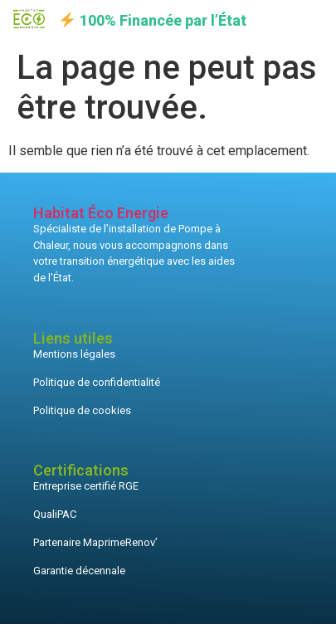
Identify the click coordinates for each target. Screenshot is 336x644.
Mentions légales (74, 354)
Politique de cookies (82, 410)
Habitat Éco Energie (101, 213)
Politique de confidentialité (97, 382)
